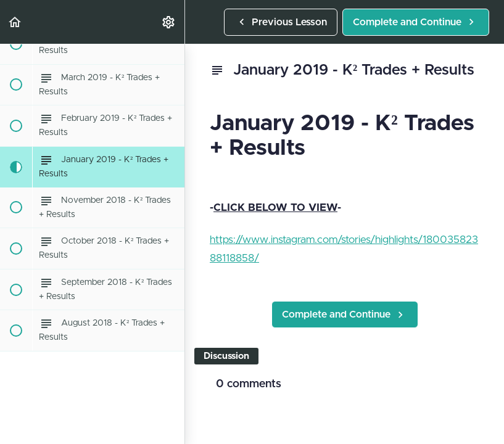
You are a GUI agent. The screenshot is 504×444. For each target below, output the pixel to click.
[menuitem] (169, 22)
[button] (15, 22)
